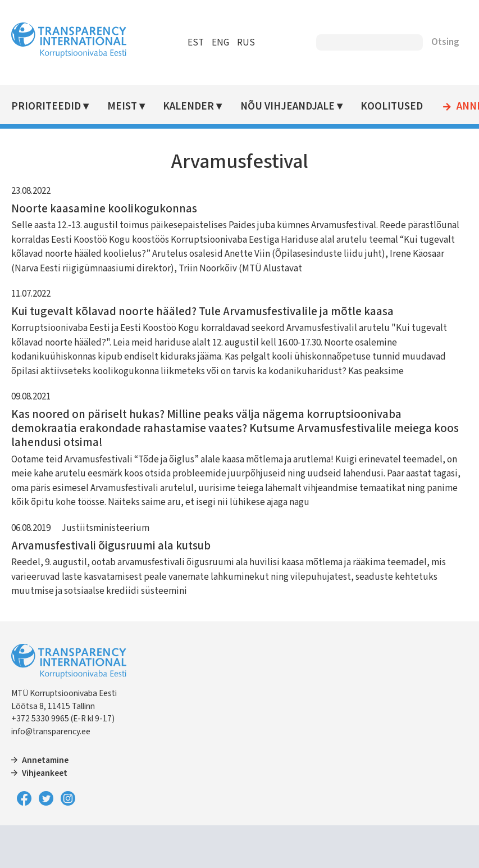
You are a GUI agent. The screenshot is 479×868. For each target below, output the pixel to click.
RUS (246, 43)
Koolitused (392, 106)
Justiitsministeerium (105, 528)
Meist (122, 106)
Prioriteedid (46, 106)
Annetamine (45, 760)
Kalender (188, 106)
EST (196, 43)
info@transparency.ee (51, 731)
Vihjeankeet (45, 773)
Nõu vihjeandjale (288, 106)
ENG (220, 43)
